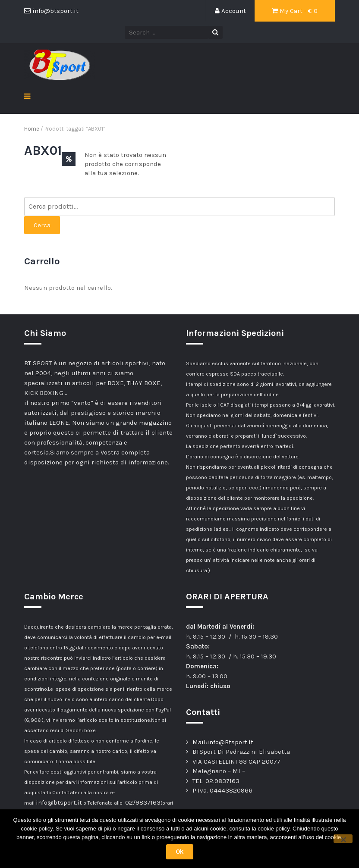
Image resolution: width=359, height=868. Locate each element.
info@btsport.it (59, 802)
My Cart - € (295, 11)
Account (230, 11)
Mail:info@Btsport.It (223, 742)
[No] (343, 839)
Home (32, 129)
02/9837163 (143, 802)
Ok (180, 852)
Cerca (42, 225)
